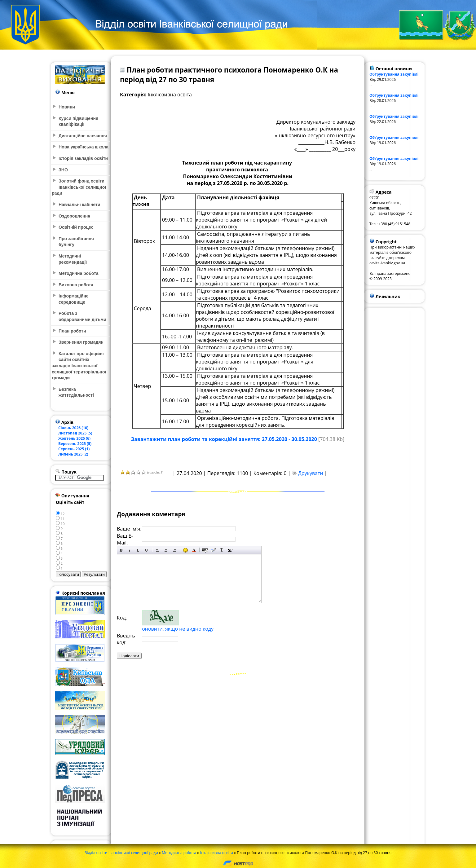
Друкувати (311, 473)
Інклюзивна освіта (216, 853)
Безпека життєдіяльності (76, 392)
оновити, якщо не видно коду (178, 629)
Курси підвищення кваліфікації (78, 121)
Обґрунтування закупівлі (394, 74)
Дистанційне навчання (83, 136)
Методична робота (179, 853)
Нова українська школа (84, 147)
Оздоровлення (74, 216)
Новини (67, 107)
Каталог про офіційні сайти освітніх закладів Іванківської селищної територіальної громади (79, 366)
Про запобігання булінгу (76, 242)
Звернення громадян (81, 342)
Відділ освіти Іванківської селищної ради (121, 853)
